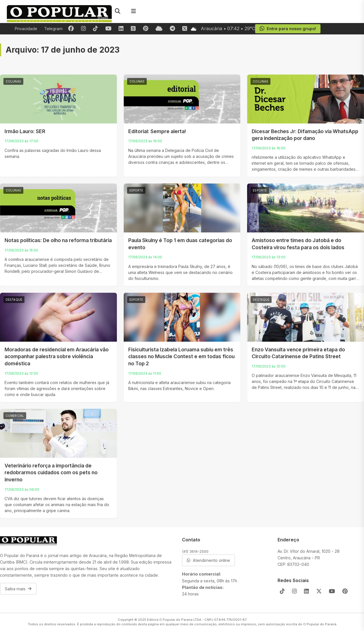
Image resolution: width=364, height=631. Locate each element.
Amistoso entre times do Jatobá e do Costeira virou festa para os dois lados (298, 244)
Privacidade (26, 29)
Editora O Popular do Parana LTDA (174, 620)
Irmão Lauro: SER (25, 131)
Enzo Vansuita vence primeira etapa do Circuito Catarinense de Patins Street (298, 353)
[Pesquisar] (117, 11)
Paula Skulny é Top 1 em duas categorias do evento (180, 244)
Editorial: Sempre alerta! (157, 131)
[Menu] (133, 11)
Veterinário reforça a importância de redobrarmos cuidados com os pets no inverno (51, 473)
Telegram (53, 29)
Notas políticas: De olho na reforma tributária (58, 240)
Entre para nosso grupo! (288, 29)
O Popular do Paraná (320, 624)
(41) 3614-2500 (195, 551)
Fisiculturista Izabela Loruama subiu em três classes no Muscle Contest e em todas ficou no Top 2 (181, 356)
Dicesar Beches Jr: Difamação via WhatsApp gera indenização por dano (305, 135)
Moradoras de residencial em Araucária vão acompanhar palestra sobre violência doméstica (57, 356)
